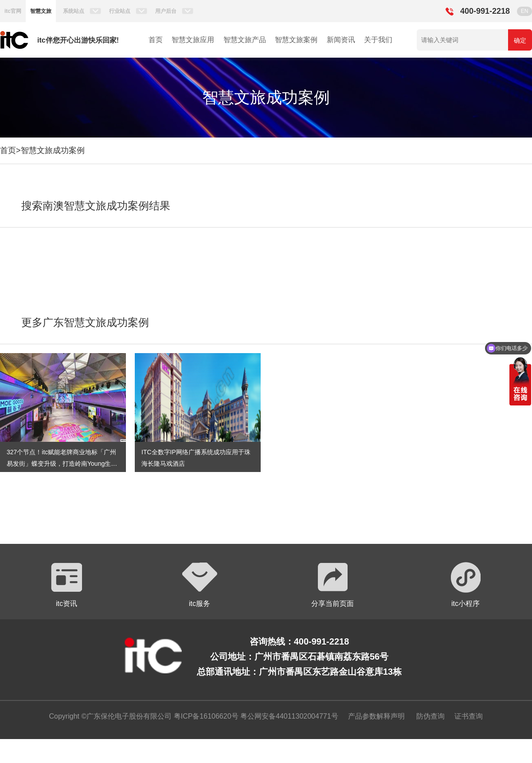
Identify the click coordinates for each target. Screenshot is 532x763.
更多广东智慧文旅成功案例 (85, 322)
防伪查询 (430, 716)
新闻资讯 (341, 40)
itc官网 (13, 11)
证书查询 (469, 716)
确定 (520, 40)
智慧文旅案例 (296, 40)
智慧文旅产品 (245, 40)
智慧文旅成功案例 (53, 150)
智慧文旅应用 (193, 40)
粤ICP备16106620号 (205, 716)
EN (525, 11)
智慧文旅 (41, 11)
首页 (156, 40)
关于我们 (378, 40)
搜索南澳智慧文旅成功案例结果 (96, 206)
